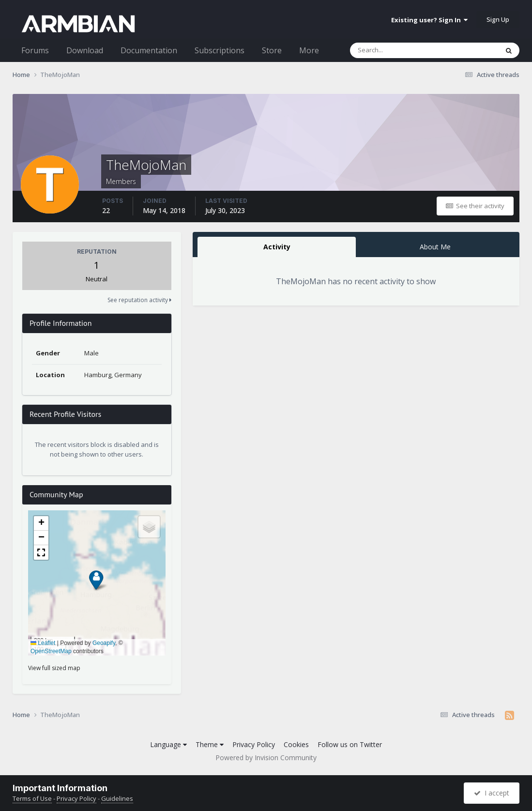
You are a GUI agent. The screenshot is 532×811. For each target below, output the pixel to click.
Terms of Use (32, 798)
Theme (210, 744)
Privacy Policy (254, 744)
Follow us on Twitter (350, 744)
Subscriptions (220, 50)
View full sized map (54, 668)
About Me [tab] (435, 247)
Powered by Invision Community (266, 757)
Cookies (296, 744)
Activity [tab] (277, 247)
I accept (492, 793)
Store (272, 50)
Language (168, 744)
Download (85, 50)
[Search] (399, 50)
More (309, 50)
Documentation (149, 50)
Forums (35, 50)
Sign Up (498, 19)
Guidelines (117, 798)
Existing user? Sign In (429, 20)
